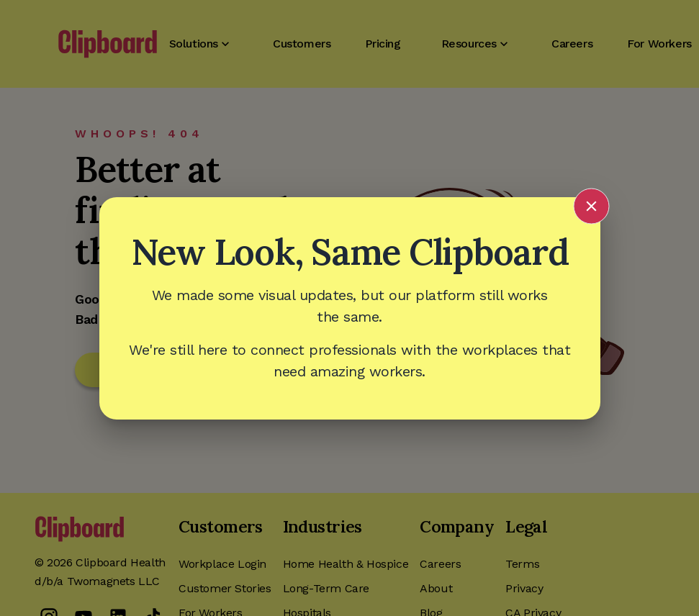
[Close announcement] (591, 206)
